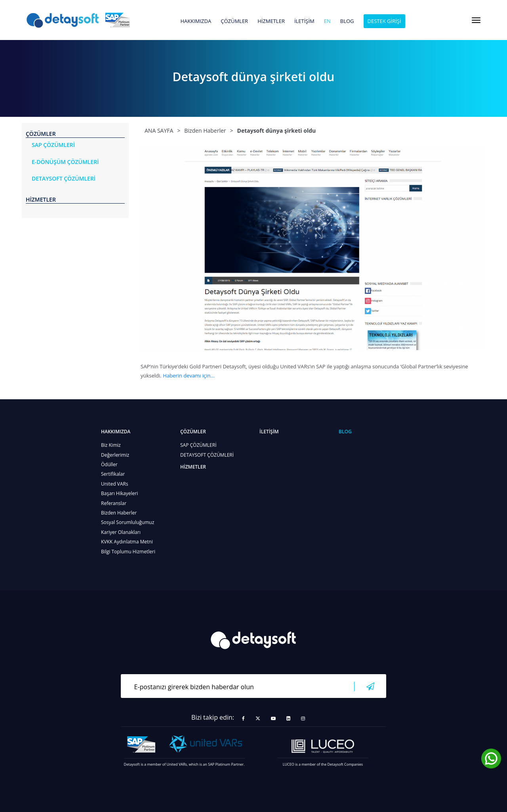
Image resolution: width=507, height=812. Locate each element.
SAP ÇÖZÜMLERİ (198, 445)
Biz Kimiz (111, 445)
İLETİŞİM (304, 21)
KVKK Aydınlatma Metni (127, 542)
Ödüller (109, 464)
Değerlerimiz (115, 455)
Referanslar (114, 503)
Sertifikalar (113, 474)
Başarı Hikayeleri (119, 493)
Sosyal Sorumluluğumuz (128, 522)
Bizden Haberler (119, 513)
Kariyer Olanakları (121, 532)
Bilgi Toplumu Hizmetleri (128, 552)
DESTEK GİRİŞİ (384, 21)
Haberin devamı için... (189, 376)
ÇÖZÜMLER (234, 21)
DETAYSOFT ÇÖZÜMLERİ (207, 455)
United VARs (114, 484)
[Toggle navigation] (476, 20)
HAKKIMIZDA (196, 21)
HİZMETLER (271, 21)
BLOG (347, 21)
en (327, 21)
